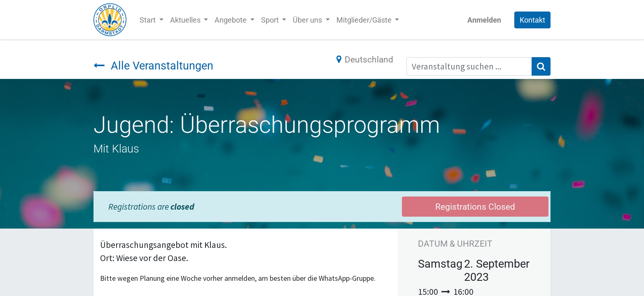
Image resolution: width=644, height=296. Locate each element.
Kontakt (532, 20)
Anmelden (484, 20)
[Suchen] (541, 67)
